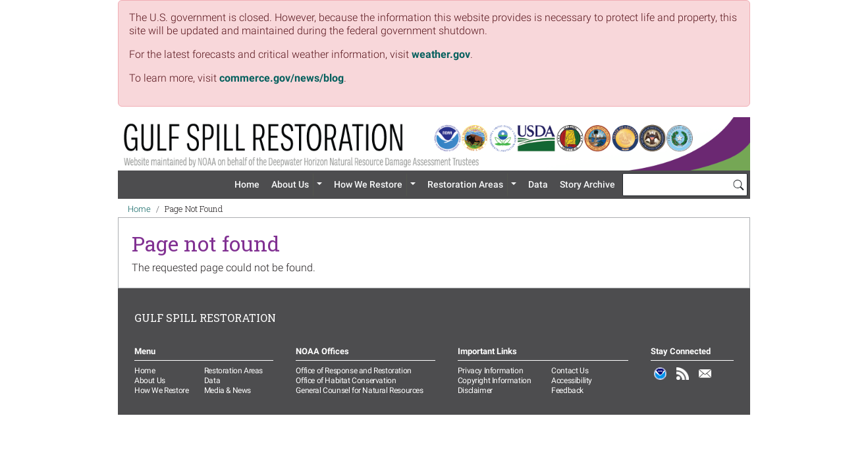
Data (538, 184)
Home (247, 184)
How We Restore (368, 184)
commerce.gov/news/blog (282, 78)
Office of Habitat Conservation (346, 381)
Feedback (567, 390)
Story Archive (587, 184)
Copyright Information (495, 381)
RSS (683, 381)
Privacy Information (490, 371)
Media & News (228, 390)
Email (705, 381)
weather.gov (441, 54)
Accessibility (572, 381)
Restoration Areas (465, 184)
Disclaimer (475, 390)
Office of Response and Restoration (353, 371)
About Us (290, 184)
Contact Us (570, 371)
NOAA (661, 381)
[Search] (738, 184)
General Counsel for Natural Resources (359, 390)
